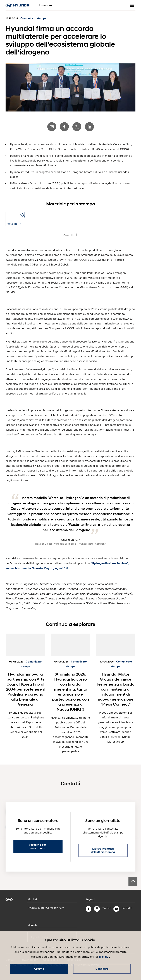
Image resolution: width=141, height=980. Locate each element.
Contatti (69, 235)
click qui (104, 957)
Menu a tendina (132, 5)
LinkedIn (89, 127)
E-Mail (52, 127)
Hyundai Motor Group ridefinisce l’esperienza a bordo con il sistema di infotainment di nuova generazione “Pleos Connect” (116, 689)
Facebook (64, 127)
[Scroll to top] (133, 882)
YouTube (116, 909)
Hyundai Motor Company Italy (46, 908)
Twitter (77, 127)
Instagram (97, 909)
